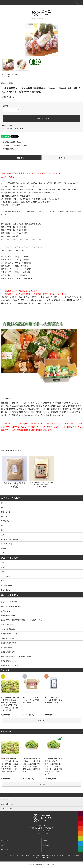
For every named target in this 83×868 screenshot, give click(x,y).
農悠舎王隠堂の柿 (7, 625)
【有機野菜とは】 (8, 398)
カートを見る (46, 845)
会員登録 (45, 840)
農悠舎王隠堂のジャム (9, 661)
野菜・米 (10, 75)
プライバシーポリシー (61, 855)
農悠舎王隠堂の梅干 (8, 615)
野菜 (9, 77)
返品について (7, 125)
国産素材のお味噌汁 (8, 638)
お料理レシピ (6, 611)
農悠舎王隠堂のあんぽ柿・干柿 (12, 634)
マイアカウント (5, 840)
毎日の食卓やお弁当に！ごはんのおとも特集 (16, 656)
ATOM (48, 857)
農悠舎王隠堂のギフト (9, 652)
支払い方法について (15, 855)
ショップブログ (38, 857)
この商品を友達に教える (11, 142)
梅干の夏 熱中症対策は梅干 (11, 606)
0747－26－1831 (44, 831)
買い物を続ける (7, 149)
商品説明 (21, 158)
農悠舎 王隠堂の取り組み (10, 665)
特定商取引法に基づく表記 (13, 128)
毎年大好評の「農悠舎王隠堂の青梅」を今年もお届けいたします (23, 620)
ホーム (4, 75)
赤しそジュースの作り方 (9, 602)
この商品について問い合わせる (13, 145)
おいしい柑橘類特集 (8, 629)
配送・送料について (26, 855)
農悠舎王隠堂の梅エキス (9, 643)
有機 (16, 75)
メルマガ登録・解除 (73, 855)
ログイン (3, 845)
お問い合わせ (5, 849)
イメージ (62, 158)
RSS (44, 857)
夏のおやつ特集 (6, 647)
